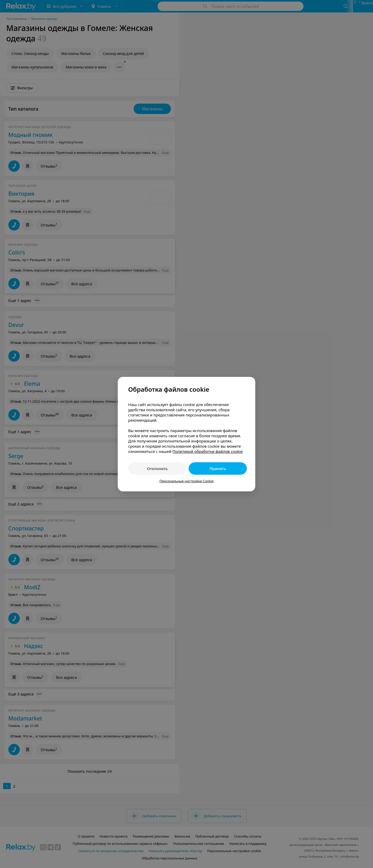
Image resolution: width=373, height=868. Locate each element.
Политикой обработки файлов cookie (208, 451)
